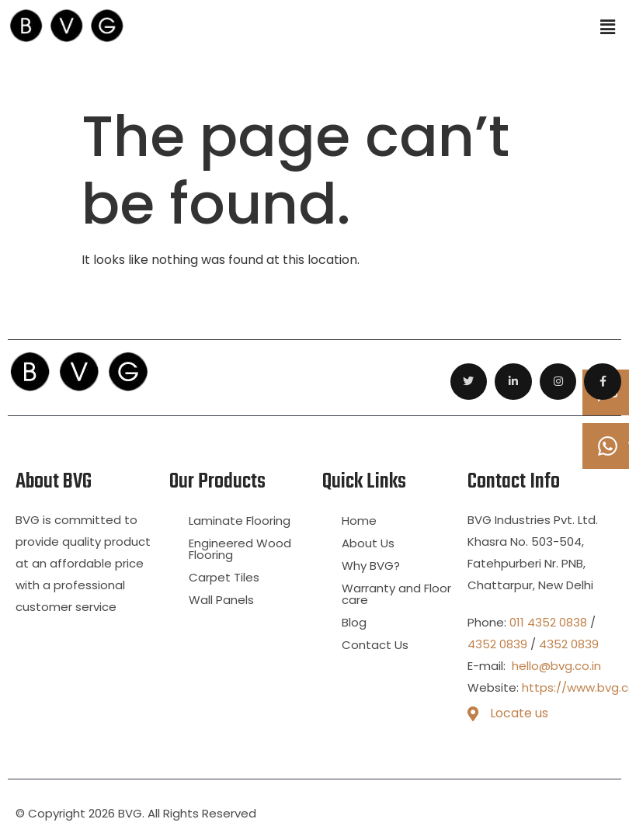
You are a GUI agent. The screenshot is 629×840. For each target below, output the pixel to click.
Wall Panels (221, 600)
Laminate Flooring (240, 521)
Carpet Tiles (224, 577)
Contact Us (375, 645)
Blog (354, 622)
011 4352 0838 (548, 622)
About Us (368, 543)
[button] (608, 28)
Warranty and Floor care (396, 594)
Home (359, 521)
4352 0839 (497, 644)
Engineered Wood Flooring (240, 549)
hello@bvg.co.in (555, 666)
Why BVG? (371, 566)
